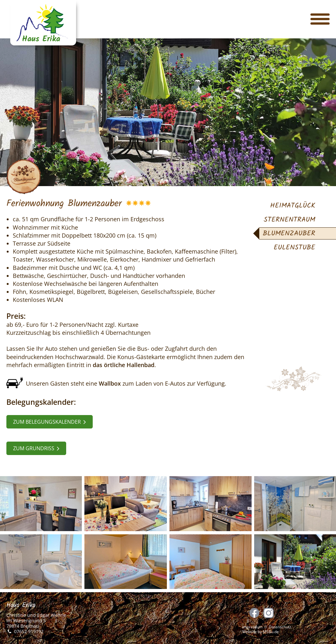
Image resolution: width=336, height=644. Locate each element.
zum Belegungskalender (50, 422)
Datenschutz (280, 627)
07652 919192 (29, 631)
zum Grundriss (36, 448)
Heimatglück (293, 206)
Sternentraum (289, 220)
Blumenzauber (289, 233)
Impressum (252, 627)
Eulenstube (294, 247)
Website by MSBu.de (261, 632)
